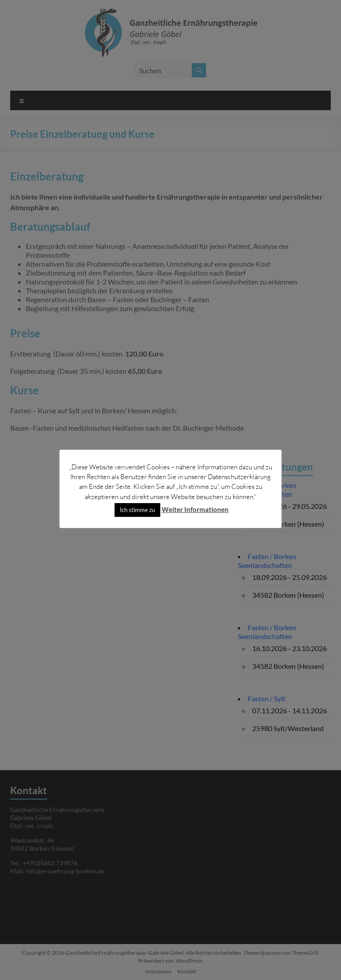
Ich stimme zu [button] (137, 510)
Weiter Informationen (195, 509)
